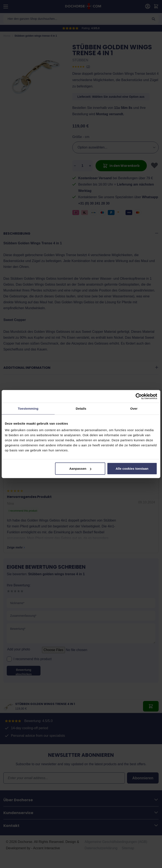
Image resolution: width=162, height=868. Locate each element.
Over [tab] (134, 408)
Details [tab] (81, 408)
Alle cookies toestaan (132, 469)
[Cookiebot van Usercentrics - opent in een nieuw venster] (139, 396)
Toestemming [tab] (28, 408)
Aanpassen (80, 469)
